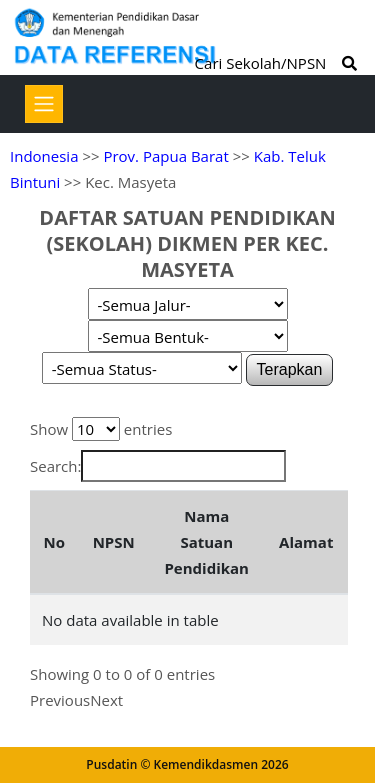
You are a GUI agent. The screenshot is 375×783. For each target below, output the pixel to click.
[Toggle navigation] (44, 104)
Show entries (101, 429)
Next (106, 700)
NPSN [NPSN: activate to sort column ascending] (114, 542)
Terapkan (290, 369)
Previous (60, 700)
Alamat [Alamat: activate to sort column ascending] (306, 542)
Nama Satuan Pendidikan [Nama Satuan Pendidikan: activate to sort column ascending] (206, 542)
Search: (158, 466)
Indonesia (44, 156)
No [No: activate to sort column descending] (53, 542)
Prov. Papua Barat (165, 156)
